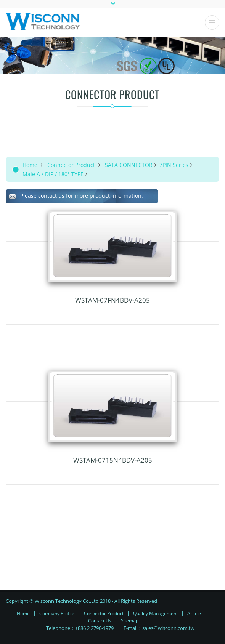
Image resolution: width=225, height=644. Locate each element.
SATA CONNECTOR (129, 165)
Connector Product (71, 165)
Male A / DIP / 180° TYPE (53, 174)
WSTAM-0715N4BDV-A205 (113, 460)
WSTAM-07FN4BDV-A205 (112, 300)
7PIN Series (174, 165)
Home (30, 165)
